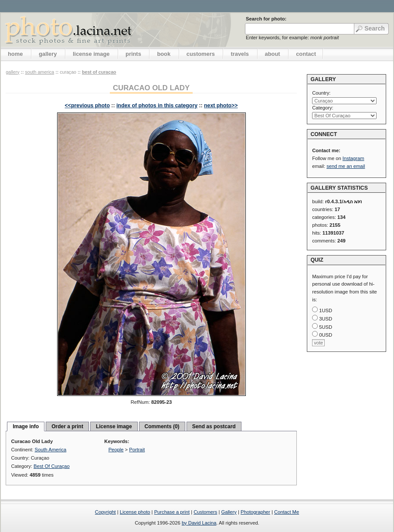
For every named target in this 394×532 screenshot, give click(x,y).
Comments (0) (162, 426)
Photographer (255, 512)
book (164, 54)
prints (133, 54)
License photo (135, 512)
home (15, 54)
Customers (205, 512)
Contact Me (287, 512)
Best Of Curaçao (99, 72)
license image (91, 54)
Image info (26, 426)
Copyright (105, 512)
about (273, 54)
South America (39, 72)
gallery (48, 54)
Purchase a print (172, 512)
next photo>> (221, 106)
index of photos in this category (157, 106)
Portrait (137, 450)
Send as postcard (214, 426)
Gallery (229, 512)
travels (240, 54)
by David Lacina (199, 523)
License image (114, 426)
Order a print (67, 426)
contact (306, 54)
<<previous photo (87, 106)
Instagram (353, 158)
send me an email (346, 166)
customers (201, 54)
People (116, 450)
